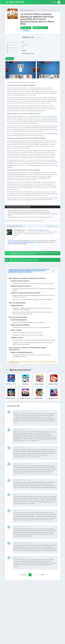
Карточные (25, 45)
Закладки (25, 30)
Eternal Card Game (47, 116)
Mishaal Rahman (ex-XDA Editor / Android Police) (24, 242)
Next (43, 575)
